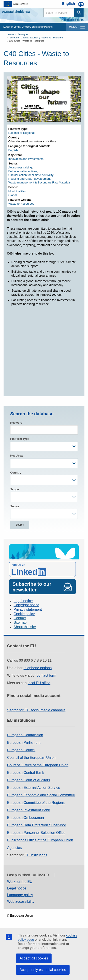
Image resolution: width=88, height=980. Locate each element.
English (13, 150)
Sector (15, 506)
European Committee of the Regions (36, 803)
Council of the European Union (31, 758)
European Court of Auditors (29, 780)
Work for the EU (20, 882)
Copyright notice (26, 605)
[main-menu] (83, 27)
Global (13, 195)
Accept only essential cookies (43, 970)
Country (16, 473)
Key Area (16, 456)
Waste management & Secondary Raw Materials (40, 182)
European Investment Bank (29, 810)
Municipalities (17, 191)
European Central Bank (26, 773)
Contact (20, 618)
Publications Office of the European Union (40, 840)
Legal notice (23, 601)
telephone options (38, 668)
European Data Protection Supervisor (37, 825)
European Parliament (24, 743)
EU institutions (36, 855)
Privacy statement (28, 609)
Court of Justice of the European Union (38, 765)
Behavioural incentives (23, 171)
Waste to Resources (21, 204)
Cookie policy (24, 614)
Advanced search (73, 20)
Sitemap (20, 622)
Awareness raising (20, 167)
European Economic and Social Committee (41, 795)
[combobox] (44, 446)
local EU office (39, 683)
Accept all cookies (34, 958)
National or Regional (22, 133)
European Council (21, 750)
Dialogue (23, 34)
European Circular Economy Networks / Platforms (37, 38)
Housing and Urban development (30, 179)
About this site (25, 627)
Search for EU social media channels (36, 710)
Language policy (20, 895)
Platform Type (20, 439)
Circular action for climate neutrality (31, 175)
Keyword (16, 423)
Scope (15, 489)
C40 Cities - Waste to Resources (27, 41)
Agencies (14, 848)
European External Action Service (34, 788)
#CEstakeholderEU (16, 12)
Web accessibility (21, 902)
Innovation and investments (26, 159)
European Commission (25, 735)
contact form (46, 675)
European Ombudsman (25, 818)
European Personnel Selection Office (36, 833)
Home (11, 34)
